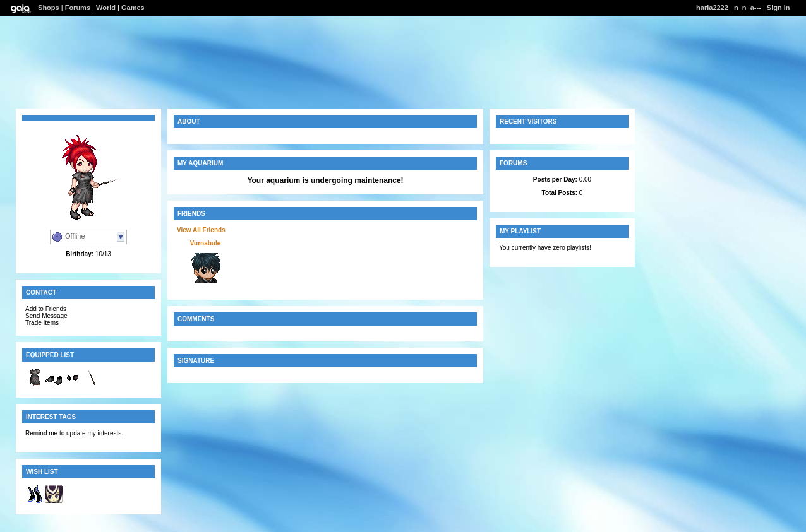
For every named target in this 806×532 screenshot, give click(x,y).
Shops (49, 8)
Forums (78, 8)
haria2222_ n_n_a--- (729, 8)
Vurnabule (206, 243)
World (106, 8)
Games (133, 8)
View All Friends (201, 230)
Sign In (779, 8)
